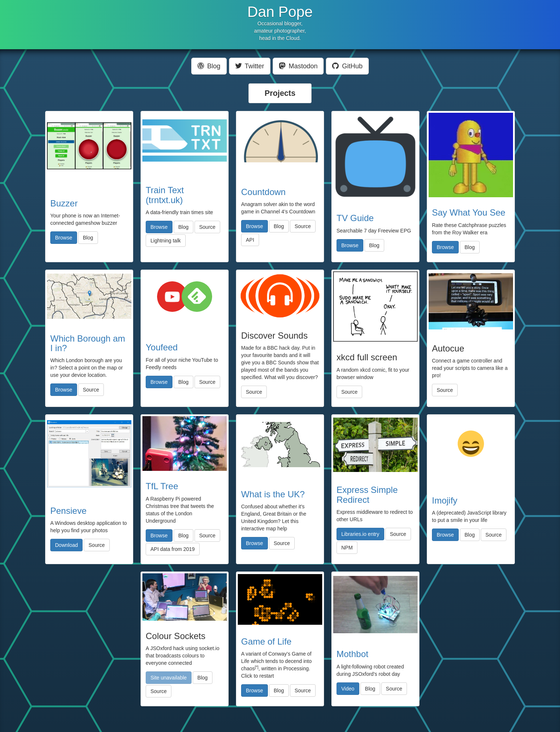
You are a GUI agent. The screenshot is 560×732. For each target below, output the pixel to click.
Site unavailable (169, 678)
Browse (64, 238)
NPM (347, 548)
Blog (209, 66)
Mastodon (298, 66)
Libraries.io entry (360, 534)
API (250, 240)
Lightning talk (166, 241)
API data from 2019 (173, 549)
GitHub (347, 66)
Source (207, 227)
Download (66, 545)
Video (348, 689)
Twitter (250, 66)
